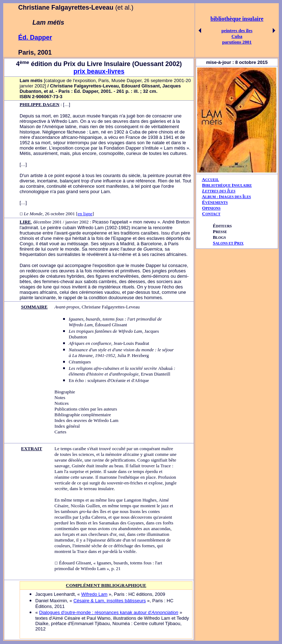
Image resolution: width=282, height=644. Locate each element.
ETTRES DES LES (220, 191)
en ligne (85, 214)
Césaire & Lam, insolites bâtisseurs (110, 601)
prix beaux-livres (99, 71)
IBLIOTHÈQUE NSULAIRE (228, 185)
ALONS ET (228, 243)
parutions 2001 (237, 42)
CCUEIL (212, 180)
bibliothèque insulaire (237, 19)
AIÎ (226, 197)
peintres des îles (237, 31)
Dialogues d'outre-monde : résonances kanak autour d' (109, 612)
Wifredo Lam (94, 594)
